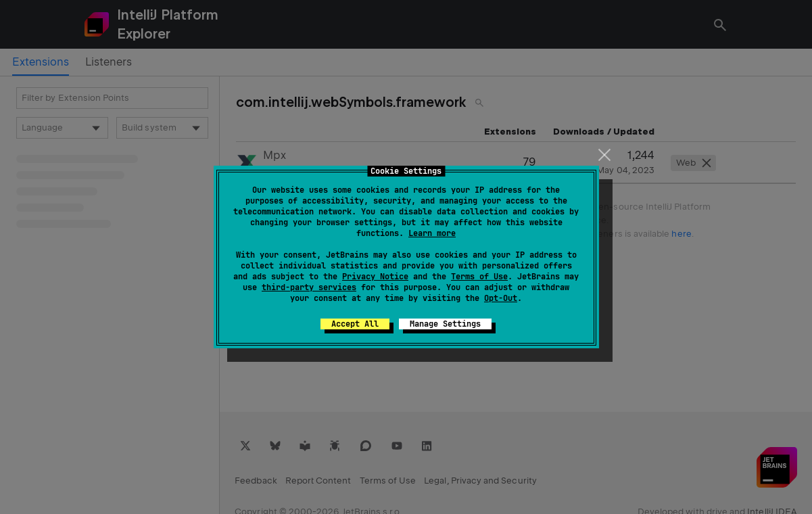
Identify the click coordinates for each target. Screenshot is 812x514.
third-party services (309, 287)
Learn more (432, 233)
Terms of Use (479, 277)
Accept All (355, 324)
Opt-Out (501, 298)
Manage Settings (445, 324)
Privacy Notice (375, 277)
